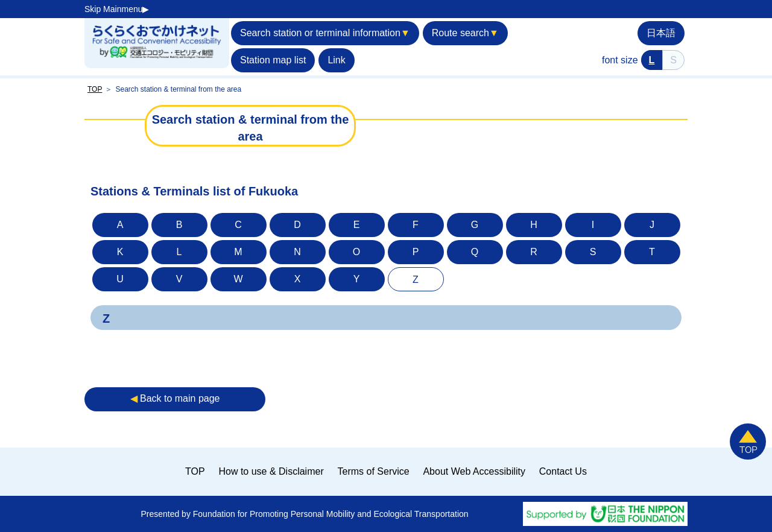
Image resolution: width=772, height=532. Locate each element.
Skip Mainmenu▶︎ (117, 9)
